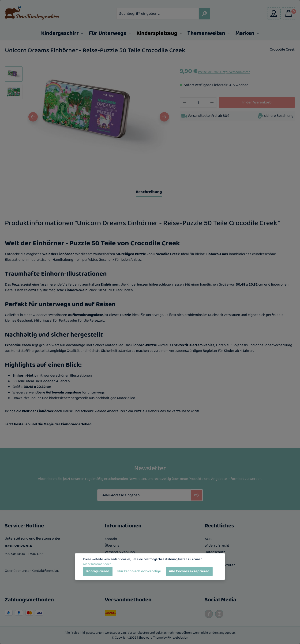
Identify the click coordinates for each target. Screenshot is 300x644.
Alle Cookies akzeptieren (189, 571)
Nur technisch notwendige (139, 571)
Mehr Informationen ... (98, 564)
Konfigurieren (98, 571)
